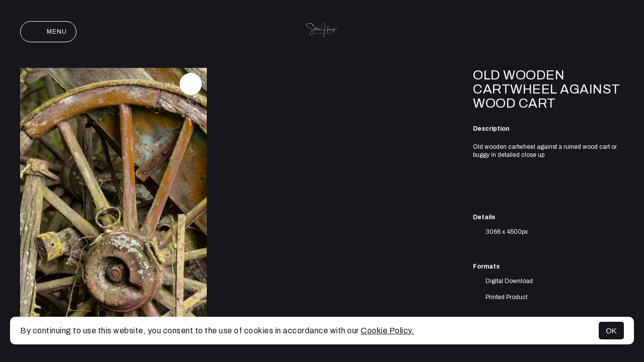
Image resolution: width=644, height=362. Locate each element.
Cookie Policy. (387, 331)
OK (611, 331)
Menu (48, 32)
